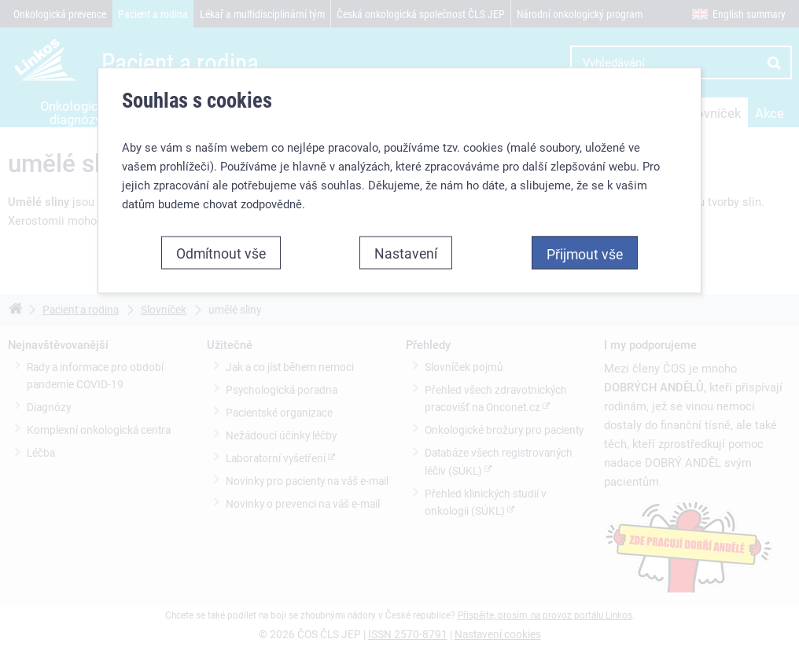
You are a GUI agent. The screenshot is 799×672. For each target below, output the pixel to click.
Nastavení (406, 252)
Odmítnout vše (221, 252)
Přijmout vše (585, 253)
